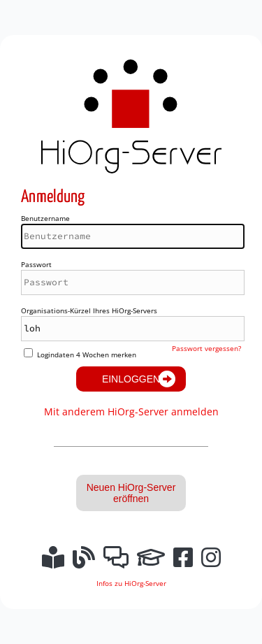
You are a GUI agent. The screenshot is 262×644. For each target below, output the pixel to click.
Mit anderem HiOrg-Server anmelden (131, 412)
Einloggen (131, 379)
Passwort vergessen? (206, 348)
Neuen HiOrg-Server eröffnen (131, 493)
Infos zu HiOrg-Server (131, 583)
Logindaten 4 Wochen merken (87, 355)
